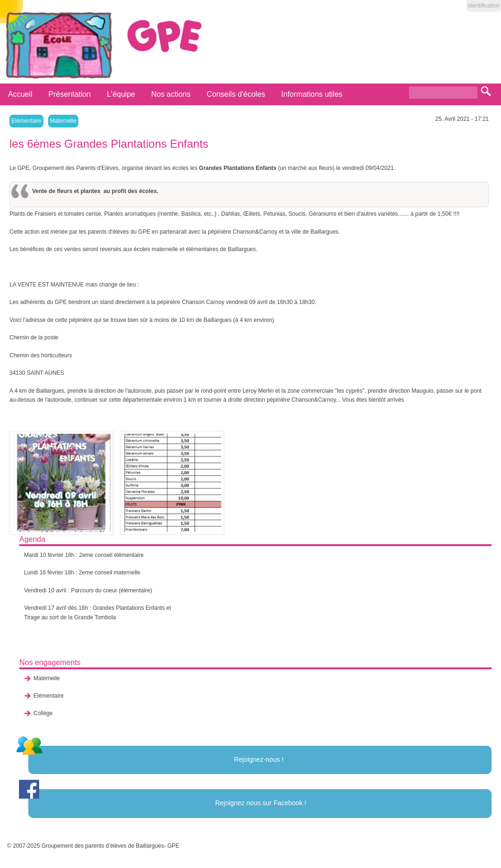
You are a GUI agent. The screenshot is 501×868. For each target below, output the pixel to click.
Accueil (20, 94)
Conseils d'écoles (236, 94)
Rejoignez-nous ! (259, 759)
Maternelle (63, 121)
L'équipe (121, 94)
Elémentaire (26, 121)
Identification (484, 6)
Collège (43, 713)
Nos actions (171, 94)
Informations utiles (312, 94)
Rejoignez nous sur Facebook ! (261, 803)
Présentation (70, 94)
